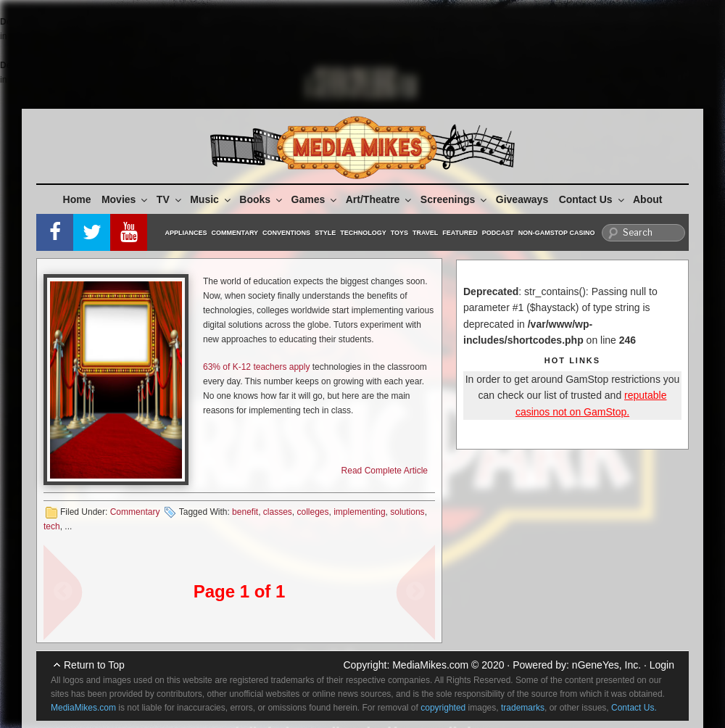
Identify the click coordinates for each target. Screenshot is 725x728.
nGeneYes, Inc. (606, 665)
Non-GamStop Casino (557, 233)
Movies (125, 199)
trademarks (523, 708)
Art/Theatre (380, 199)
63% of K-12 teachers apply (256, 367)
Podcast (498, 233)
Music (211, 199)
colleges (313, 512)
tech (52, 526)
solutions (407, 512)
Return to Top (94, 665)
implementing (359, 512)
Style (325, 233)
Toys (399, 233)
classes (278, 512)
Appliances (186, 233)
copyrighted (443, 708)
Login (662, 665)
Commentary (235, 233)
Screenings (455, 199)
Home (77, 199)
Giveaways (522, 199)
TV (170, 199)
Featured (460, 233)
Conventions (286, 233)
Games (315, 199)
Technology (363, 233)
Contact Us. (634, 708)
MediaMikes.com (430, 665)
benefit (245, 512)
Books (262, 199)
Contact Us (593, 199)
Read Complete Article (385, 471)
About (647, 199)
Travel (425, 233)
